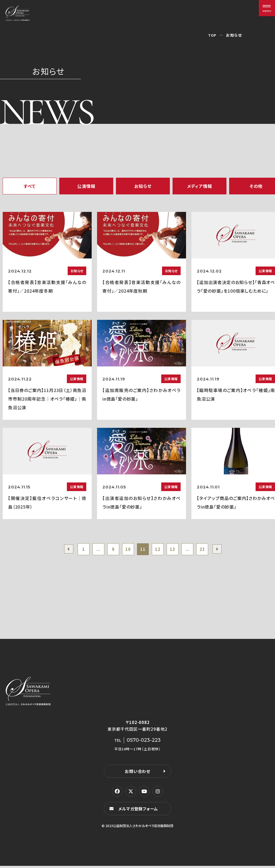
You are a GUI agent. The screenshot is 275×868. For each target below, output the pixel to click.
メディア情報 (200, 186)
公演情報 (86, 186)
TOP (212, 35)
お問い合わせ (137, 773)
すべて (30, 186)
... (94, 550)
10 (126, 550)
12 (159, 550)
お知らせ (143, 186)
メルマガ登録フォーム (139, 811)
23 (208, 550)
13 (176, 550)
